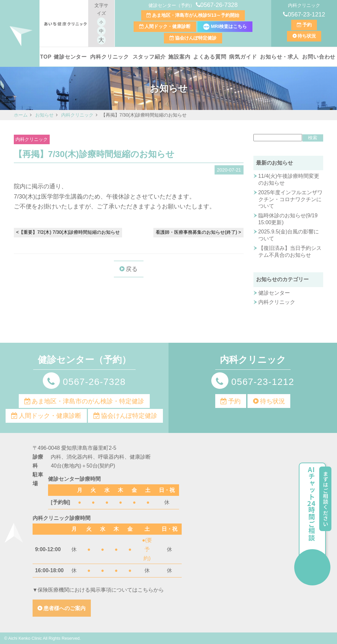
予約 (307, 25)
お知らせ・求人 (279, 57)
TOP (46, 57)
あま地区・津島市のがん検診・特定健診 (88, 401)
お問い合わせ (319, 57)
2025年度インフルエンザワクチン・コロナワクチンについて (291, 199)
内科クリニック (110, 57)
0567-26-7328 (219, 5)
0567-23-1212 (306, 14)
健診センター (70, 57)
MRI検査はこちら (225, 26)
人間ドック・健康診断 (168, 26)
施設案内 (179, 57)
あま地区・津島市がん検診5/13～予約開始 (196, 15)
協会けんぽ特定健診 (196, 38)
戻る (132, 269)
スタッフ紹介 (149, 57)
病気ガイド (243, 57)
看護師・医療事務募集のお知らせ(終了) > (198, 232)
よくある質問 (210, 57)
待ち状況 (307, 36)
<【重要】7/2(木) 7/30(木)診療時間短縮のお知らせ (68, 232)
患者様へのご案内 (65, 608)
